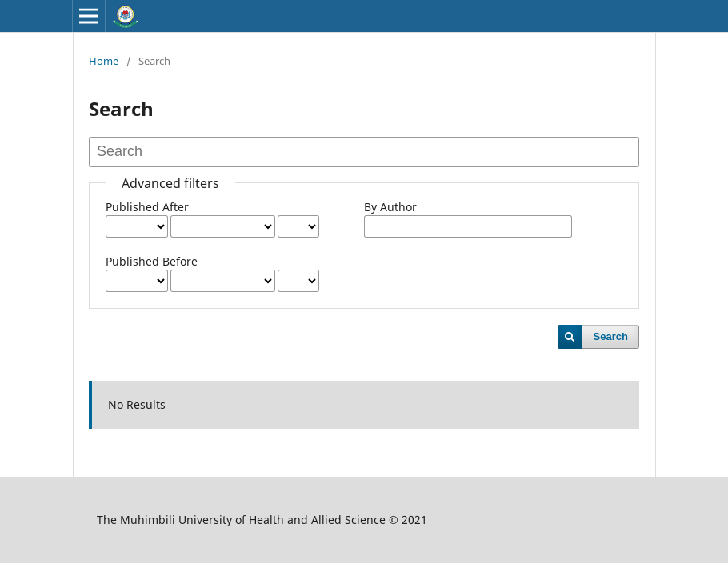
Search (611, 336)
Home (104, 61)
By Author (390, 207)
